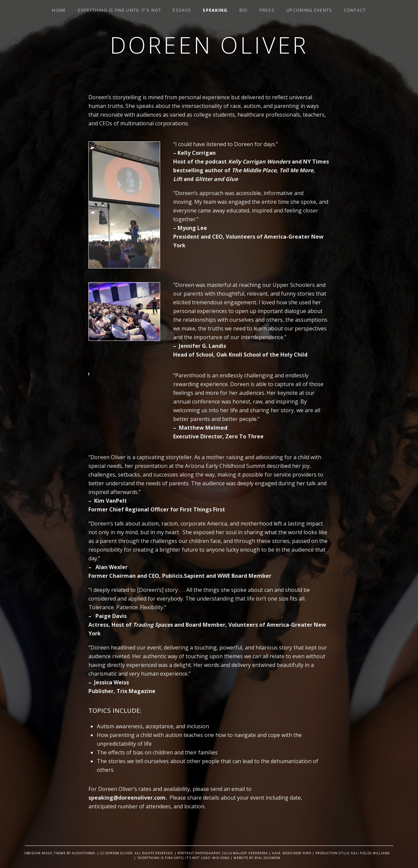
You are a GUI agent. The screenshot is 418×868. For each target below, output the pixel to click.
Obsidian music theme (45, 853)
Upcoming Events (309, 10)
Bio (244, 10)
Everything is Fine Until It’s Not (120, 10)
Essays (182, 10)
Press (267, 10)
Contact (355, 10)
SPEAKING (215, 10)
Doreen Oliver (209, 45)
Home (59, 10)
